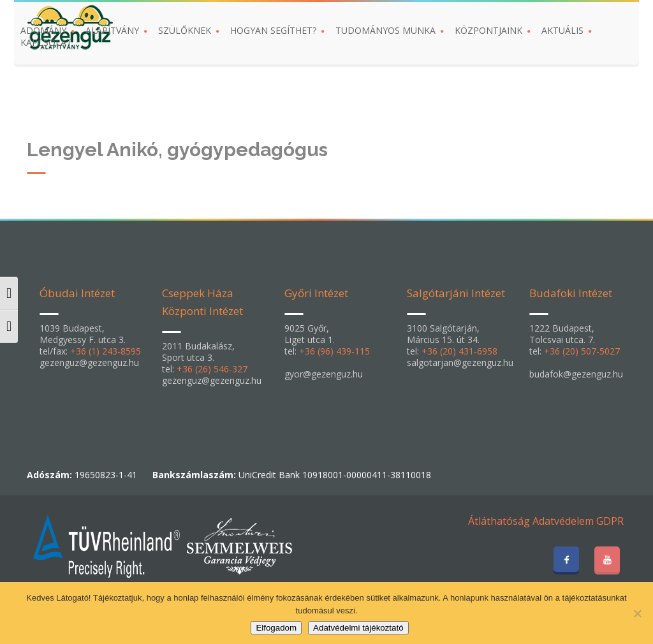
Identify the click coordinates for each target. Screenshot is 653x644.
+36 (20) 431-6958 (459, 351)
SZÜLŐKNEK (185, 30)
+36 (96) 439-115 (334, 351)
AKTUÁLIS (562, 30)
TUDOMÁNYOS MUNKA (385, 30)
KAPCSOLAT (46, 42)
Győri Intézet (316, 293)
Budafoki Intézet (571, 293)
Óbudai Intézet (77, 293)
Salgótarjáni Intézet (456, 293)
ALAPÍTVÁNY (112, 30)
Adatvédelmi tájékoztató (358, 628)
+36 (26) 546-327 (212, 369)
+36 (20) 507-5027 (582, 351)
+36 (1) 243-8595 (106, 351)
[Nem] (637, 613)
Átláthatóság (499, 521)
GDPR (610, 521)
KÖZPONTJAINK (488, 30)
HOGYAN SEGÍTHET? (273, 30)
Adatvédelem (563, 521)
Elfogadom (276, 628)
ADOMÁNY (43, 30)
